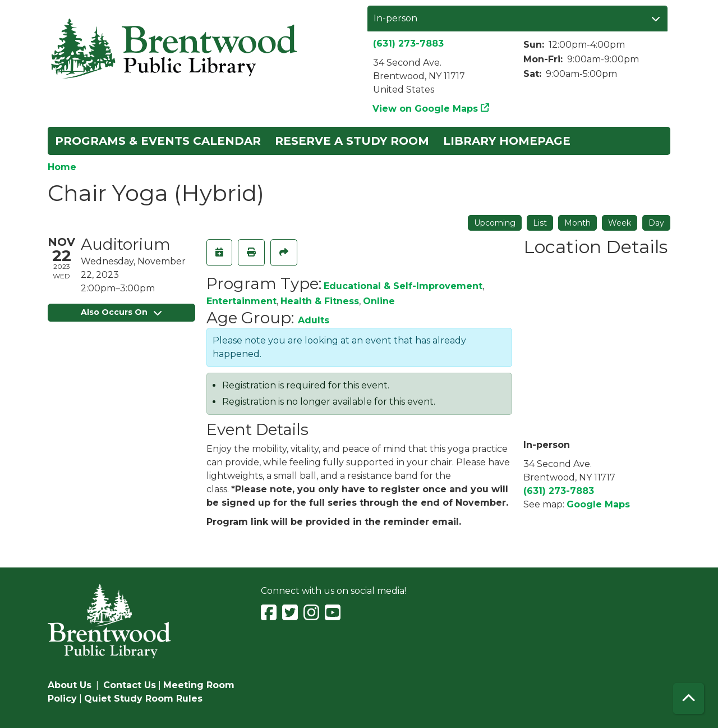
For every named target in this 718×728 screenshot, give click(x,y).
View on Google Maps (425, 109)
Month (577, 223)
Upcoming (495, 223)
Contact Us (130, 685)
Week (620, 223)
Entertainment (241, 301)
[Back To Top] (689, 699)
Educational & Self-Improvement (403, 286)
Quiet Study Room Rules (143, 699)
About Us (70, 685)
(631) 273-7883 (408, 44)
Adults (314, 320)
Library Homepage (507, 141)
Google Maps (598, 504)
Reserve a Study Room (352, 141)
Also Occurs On (121, 312)
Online (379, 301)
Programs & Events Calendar (158, 141)
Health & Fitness (320, 301)
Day (656, 223)
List (540, 223)
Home (62, 167)
